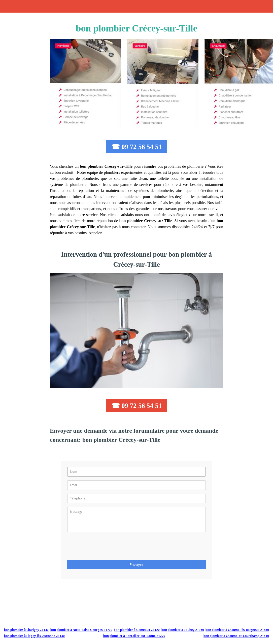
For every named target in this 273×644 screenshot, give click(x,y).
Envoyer (137, 564)
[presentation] (106, 548)
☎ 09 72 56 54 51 (137, 147)
